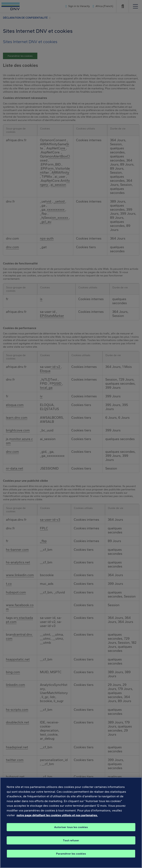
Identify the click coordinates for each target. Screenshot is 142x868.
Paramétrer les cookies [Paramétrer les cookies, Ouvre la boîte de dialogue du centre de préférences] (71, 860)
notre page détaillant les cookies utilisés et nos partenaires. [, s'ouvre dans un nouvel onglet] (57, 821)
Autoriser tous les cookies (71, 833)
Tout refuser (71, 846)
